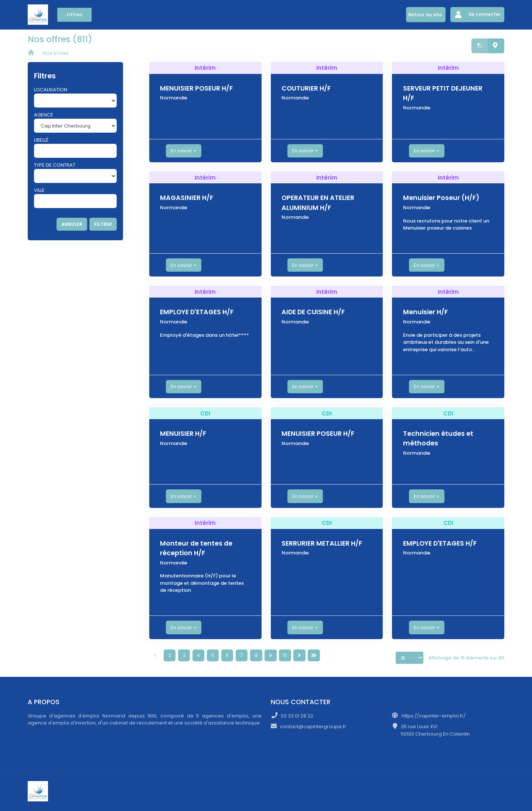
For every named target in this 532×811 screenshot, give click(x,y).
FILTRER (103, 224)
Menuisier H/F (425, 312)
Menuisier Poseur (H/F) (441, 198)
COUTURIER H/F (306, 88)
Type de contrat (55, 165)
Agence (44, 115)
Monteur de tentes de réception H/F (196, 548)
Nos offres (55, 53)
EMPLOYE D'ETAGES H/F (197, 312)
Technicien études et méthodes (438, 438)
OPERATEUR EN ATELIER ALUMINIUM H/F (318, 203)
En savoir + (184, 151)
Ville (39, 190)
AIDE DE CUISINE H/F (313, 312)
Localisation (51, 90)
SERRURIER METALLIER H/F (322, 543)
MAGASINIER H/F (187, 198)
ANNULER (72, 224)
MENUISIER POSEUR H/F (196, 88)
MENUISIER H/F (183, 434)
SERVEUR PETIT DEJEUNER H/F (443, 93)
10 (285, 655)
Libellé (41, 140)
